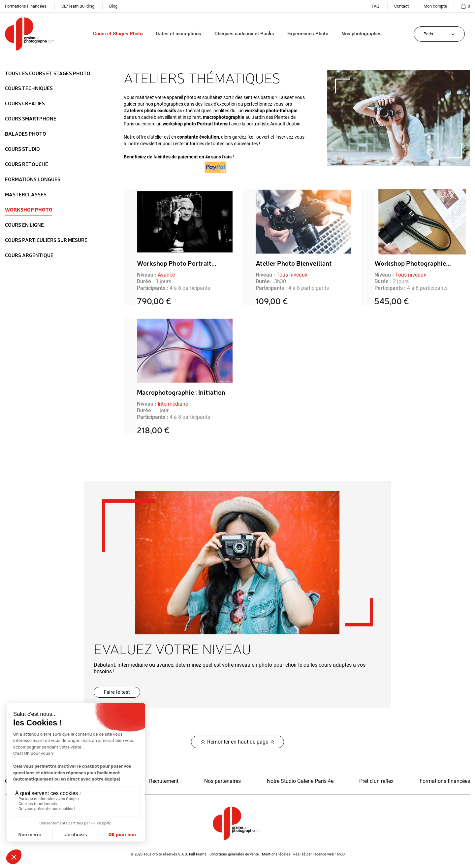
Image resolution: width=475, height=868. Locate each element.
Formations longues (33, 179)
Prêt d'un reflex (376, 781)
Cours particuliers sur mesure (46, 240)
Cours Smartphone (31, 118)
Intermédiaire (173, 404)
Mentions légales (276, 854)
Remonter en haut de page (238, 742)
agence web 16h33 (330, 854)
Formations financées (445, 781)
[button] (117, 692)
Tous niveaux (292, 275)
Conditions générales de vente (234, 854)
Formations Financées (26, 6)
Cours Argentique (29, 255)
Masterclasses (26, 194)
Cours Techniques (29, 88)
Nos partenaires (222, 781)
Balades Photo (26, 134)
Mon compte (435, 6)
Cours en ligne (24, 225)
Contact (401, 6)
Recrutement (164, 781)
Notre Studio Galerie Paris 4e (300, 781)
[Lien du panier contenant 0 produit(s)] (465, 6)
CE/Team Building (78, 6)
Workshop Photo (29, 210)
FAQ (376, 6)
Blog (113, 6)
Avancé (166, 275)
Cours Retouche (27, 164)
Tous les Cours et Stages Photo (48, 74)
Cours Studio (22, 149)
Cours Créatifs (25, 103)
